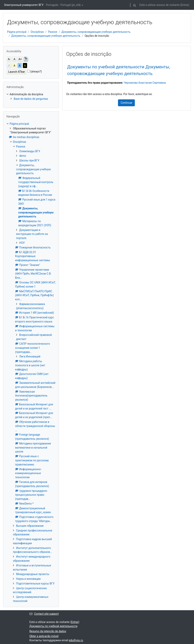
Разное (53, 32)
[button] (134, 5)
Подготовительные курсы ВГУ (35, 584)
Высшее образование (30, 526)
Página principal (17, 32)
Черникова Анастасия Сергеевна (145, 83)
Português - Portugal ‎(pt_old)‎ (63, 5)
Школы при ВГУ (29, 160)
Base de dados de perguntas (31, 99)
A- (9, 59)
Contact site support (44, 614)
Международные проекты (33, 574)
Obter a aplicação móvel (44, 636)
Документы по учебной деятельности (53, 626)
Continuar (126, 103)
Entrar (185, 5)
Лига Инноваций (30, 356)
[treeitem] (31, 97)
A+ (20, 59)
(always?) (36, 71)
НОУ (22, 243)
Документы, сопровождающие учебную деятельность (96, 32)
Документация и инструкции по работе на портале (32, 234)
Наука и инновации (28, 579)
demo (23, 156)
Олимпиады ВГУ (30, 151)
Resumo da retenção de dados (48, 631)
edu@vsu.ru (76, 640)
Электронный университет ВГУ (24, 5)
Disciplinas (37, 32)
